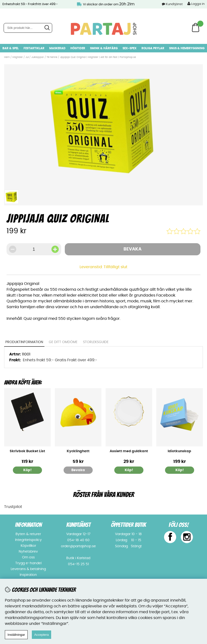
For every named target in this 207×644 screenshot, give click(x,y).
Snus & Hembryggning (187, 48)
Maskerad (57, 48)
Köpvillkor (28, 546)
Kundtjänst (174, 4)
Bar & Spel (11, 48)
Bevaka (132, 249)
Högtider (78, 48)
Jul (27, 57)
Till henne (52, 57)
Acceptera (41, 635)
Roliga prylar (153, 48)
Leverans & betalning (28, 569)
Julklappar (38, 57)
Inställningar (16, 635)
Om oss (28, 557)
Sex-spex (130, 48)
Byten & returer (28, 534)
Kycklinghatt (78, 451)
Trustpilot (13, 507)
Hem (7, 57)
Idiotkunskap (179, 451)
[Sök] (28, 28)
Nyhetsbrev (28, 552)
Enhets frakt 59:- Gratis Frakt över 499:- (60, 360)
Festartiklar (34, 48)
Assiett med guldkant (129, 451)
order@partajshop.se (78, 546)
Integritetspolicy (28, 540)
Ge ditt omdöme (63, 342)
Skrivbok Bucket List (27, 451)
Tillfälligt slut (116, 267)
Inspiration (28, 575)
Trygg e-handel (28, 563)
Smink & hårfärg (104, 48)
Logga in (196, 4)
